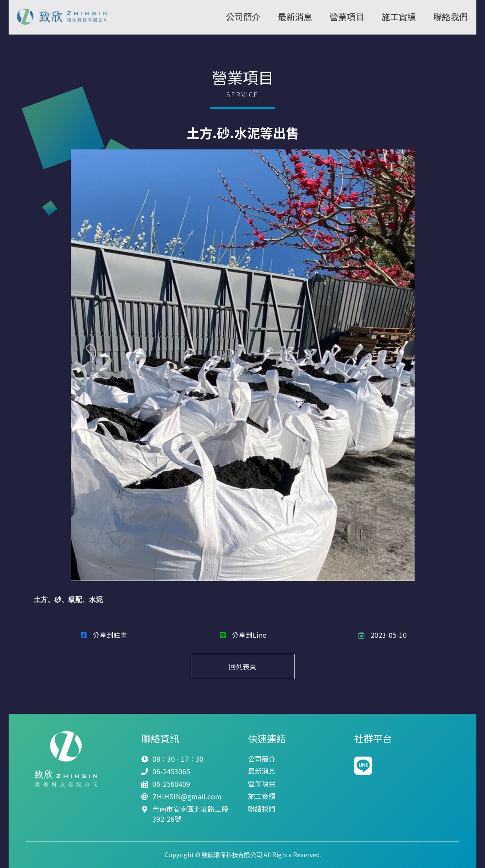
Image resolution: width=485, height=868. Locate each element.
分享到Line (242, 634)
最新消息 (295, 17)
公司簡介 (243, 17)
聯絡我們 (450, 17)
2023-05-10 (382, 634)
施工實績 (399, 17)
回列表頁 (243, 666)
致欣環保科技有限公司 (66, 17)
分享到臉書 (103, 634)
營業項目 (347, 17)
